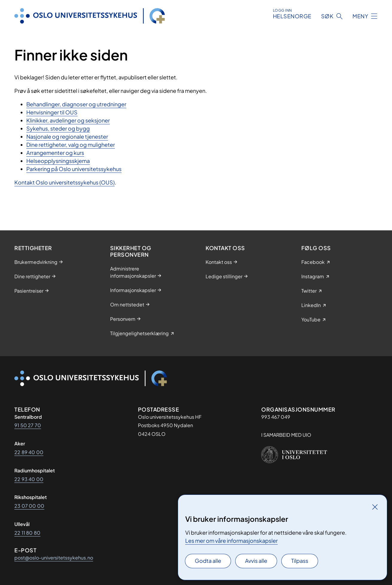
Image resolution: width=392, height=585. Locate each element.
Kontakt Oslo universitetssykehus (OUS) (64, 182)
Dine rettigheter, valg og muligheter (71, 145)
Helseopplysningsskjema (58, 161)
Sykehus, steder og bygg (58, 128)
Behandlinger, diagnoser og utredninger (76, 104)
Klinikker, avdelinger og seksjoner (68, 120)
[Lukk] (375, 507)
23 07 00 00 (29, 506)
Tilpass (300, 561)
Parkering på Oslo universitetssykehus (74, 169)
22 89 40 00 (29, 452)
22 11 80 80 (27, 533)
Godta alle (208, 561)
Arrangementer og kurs (55, 153)
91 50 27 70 (28, 425)
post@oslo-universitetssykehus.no (54, 558)
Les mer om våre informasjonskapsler (231, 541)
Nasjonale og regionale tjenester (67, 136)
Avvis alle (256, 561)
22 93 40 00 (29, 479)
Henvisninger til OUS (52, 112)
